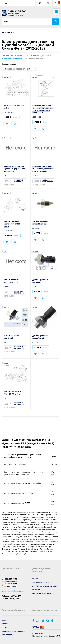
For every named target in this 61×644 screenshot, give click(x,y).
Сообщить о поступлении (19, 181)
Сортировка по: (9, 64)
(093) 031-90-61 (11, 584)
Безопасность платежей (42, 593)
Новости (5, 624)
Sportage (7, 77)
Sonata (6, 363)
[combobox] (19, 69)
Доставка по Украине (41, 582)
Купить (16, 117)
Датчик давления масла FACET (40, 281)
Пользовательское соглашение (14, 631)
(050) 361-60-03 (11, 579)
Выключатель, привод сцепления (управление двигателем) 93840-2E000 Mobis (43, 109)
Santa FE (7, 307)
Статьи (5, 627)
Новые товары (8, 635)
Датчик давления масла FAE (12, 337)
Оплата (35, 579)
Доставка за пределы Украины (45, 586)
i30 (5, 251)
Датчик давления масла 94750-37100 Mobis (12, 224)
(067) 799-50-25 (11, 581)
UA (40, 3)
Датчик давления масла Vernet (40, 337)
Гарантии (36, 590)
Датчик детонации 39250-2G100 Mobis (12, 393)
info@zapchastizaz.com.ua (13, 591)
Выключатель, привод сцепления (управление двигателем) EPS (14, 169)
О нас (4, 620)
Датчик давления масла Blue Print (40, 223)
